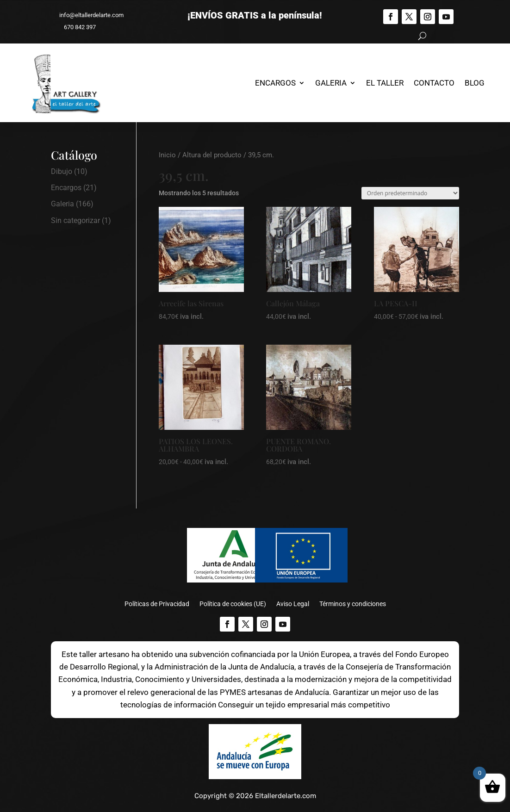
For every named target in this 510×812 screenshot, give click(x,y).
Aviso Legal (293, 604)
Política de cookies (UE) (233, 604)
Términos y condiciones (353, 604)
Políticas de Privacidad (157, 604)
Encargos (275, 83)
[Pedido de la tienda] (410, 193)
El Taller (385, 83)
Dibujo (62, 171)
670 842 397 (76, 27)
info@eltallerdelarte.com (87, 15)
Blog (475, 83)
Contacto (434, 83)
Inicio (167, 155)
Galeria (331, 83)
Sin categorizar (75, 220)
